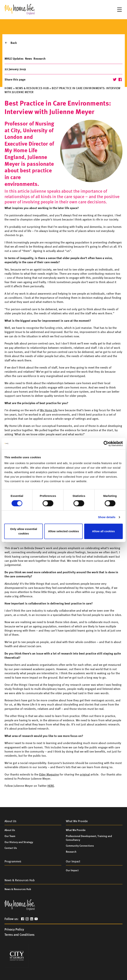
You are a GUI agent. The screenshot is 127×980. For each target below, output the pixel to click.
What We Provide (76, 830)
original (85, 774)
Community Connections (80, 845)
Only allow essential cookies (24, 531)
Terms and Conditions (19, 934)
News (29, 58)
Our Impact (72, 870)
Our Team (10, 836)
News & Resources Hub (32, 88)
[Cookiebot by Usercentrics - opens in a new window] (106, 444)
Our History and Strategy (19, 842)
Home (8, 88)
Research (40, 58)
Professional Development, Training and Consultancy (89, 838)
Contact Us (11, 848)
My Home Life (49, 410)
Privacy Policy (14, 929)
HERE (51, 786)
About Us (10, 830)
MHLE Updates (14, 58)
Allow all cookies (103, 531)
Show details (107, 517)
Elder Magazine (49, 774)
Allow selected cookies (63, 531)
